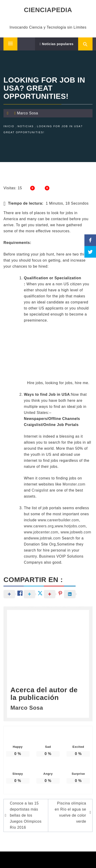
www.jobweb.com (76, 532)
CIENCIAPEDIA (48, 10)
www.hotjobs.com (70, 526)
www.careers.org (39, 526)
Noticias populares (57, 44)
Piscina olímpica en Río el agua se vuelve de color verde (70, 812)
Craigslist (40, 490)
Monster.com (74, 484)
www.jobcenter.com (41, 532)
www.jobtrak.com (46, 538)
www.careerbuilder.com (58, 520)
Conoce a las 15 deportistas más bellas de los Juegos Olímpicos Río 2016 (26, 815)
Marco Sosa (27, 113)
